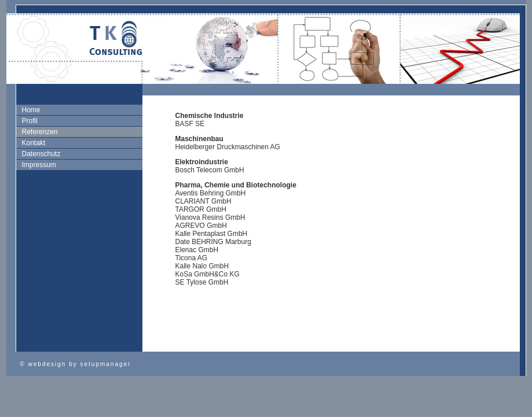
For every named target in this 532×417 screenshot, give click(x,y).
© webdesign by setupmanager (75, 364)
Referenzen (40, 132)
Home (31, 110)
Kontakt (34, 143)
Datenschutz (41, 154)
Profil (30, 121)
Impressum (39, 165)
